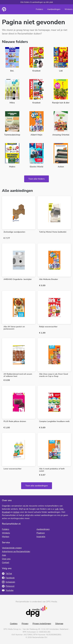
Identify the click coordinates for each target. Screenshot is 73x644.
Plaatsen (41, 533)
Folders (39, 9)
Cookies (14, 624)
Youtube (8, 590)
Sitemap (59, 624)
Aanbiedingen (54, 9)
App (4, 555)
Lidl (57, 509)
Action (16, 512)
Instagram (9, 582)
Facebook (8, 578)
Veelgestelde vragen (12, 548)
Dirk (61, 509)
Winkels (69, 9)
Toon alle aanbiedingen (37, 486)
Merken (6, 537)
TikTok (7, 574)
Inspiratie (41, 537)
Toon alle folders (36, 179)
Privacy (25, 624)
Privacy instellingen (42, 624)
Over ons (6, 559)
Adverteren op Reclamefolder (16, 551)
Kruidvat (6, 512)
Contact (6, 562)
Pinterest (8, 586)
